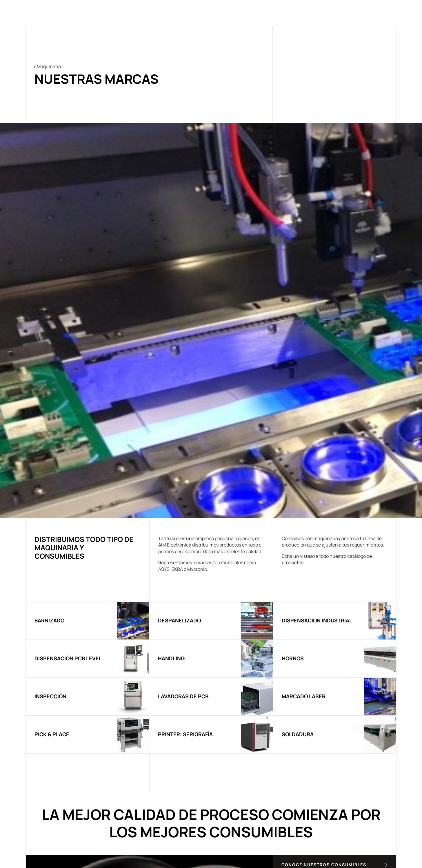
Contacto (318, 13)
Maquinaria (193, 13)
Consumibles (239, 13)
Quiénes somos (145, 13)
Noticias (281, 13)
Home (106, 13)
